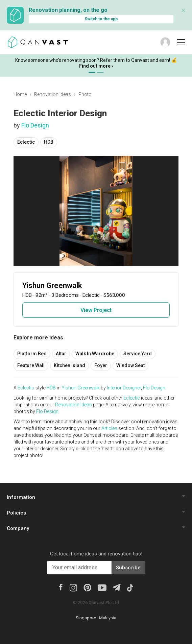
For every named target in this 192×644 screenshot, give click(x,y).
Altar (61, 354)
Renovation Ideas (53, 94)
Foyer (101, 365)
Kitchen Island (69, 365)
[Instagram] (73, 587)
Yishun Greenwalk (81, 388)
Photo (85, 94)
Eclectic (26, 142)
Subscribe (128, 568)
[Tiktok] (130, 587)
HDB (49, 142)
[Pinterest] (87, 587)
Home (20, 94)
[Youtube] (102, 587)
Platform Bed (32, 354)
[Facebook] (61, 587)
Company (18, 528)
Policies (16, 513)
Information (21, 497)
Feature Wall (31, 365)
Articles (109, 428)
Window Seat (130, 365)
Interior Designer (124, 388)
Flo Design (35, 125)
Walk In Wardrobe (95, 354)
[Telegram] (116, 587)
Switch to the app (101, 19)
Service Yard (138, 354)
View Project (96, 310)
